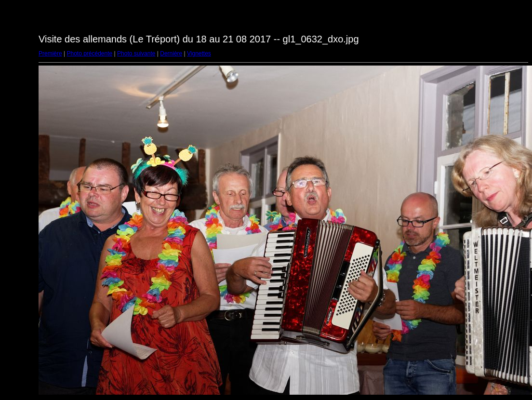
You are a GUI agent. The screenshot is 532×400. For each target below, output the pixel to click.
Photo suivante (136, 53)
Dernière (171, 53)
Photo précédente (89, 53)
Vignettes (199, 53)
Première (50, 53)
